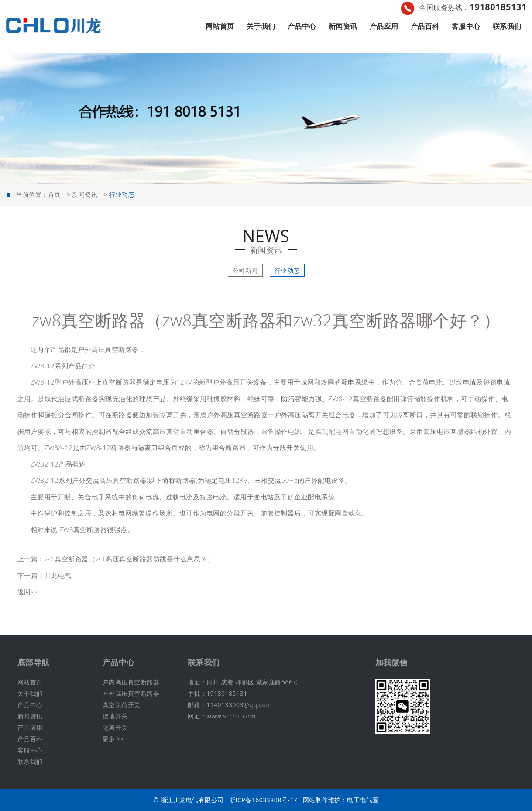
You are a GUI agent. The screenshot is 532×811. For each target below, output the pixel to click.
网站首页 (220, 26)
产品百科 (425, 26)
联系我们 (507, 26)
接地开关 (115, 716)
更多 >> (113, 739)
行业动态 (287, 270)
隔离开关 (115, 727)
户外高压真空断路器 (131, 693)
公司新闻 (245, 270)
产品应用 (384, 26)
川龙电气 (58, 575)
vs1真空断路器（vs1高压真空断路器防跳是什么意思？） (129, 559)
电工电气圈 (363, 800)
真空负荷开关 (122, 705)
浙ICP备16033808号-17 (263, 800)
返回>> (28, 591)
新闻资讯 (343, 26)
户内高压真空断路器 (131, 682)
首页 (54, 194)
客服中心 (466, 26)
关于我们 (261, 26)
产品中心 (302, 26)
